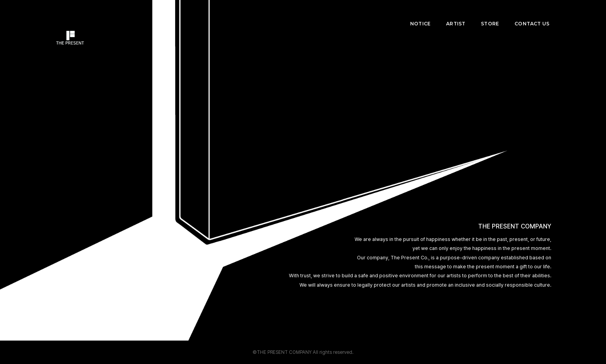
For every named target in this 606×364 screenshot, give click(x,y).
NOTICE (422, 14)
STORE (492, 14)
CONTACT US (534, 14)
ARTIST (458, 14)
